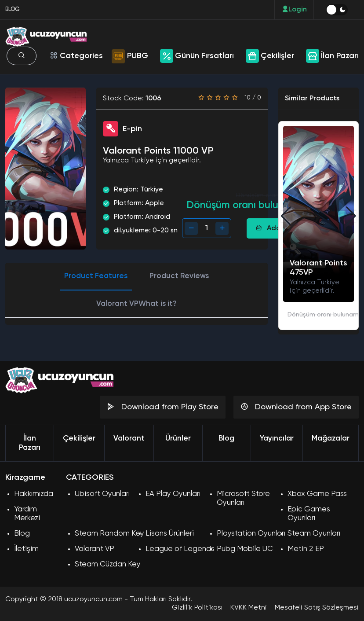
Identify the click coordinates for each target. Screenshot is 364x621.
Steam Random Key (109, 534)
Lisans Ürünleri (170, 534)
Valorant (129, 439)
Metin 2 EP (306, 549)
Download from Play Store (163, 407)
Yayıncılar (277, 439)
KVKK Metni (249, 608)
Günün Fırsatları (204, 56)
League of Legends (180, 549)
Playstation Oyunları (251, 534)
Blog (226, 439)
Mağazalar (331, 439)
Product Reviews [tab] (179, 276)
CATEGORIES (90, 478)
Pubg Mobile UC (245, 549)
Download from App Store (296, 407)
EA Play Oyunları (173, 494)
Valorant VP (95, 549)
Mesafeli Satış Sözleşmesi (317, 608)
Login (294, 9)
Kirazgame (25, 478)
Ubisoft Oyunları (102, 494)
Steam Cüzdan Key (108, 564)
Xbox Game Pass (317, 494)
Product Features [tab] (96, 276)
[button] (351, 216)
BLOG (13, 9)
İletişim (26, 549)
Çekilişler (277, 56)
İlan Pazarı (340, 56)
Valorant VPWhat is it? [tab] (136, 304)
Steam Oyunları (314, 534)
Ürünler (178, 439)
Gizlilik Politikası (197, 608)
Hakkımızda (34, 494)
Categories (76, 56)
